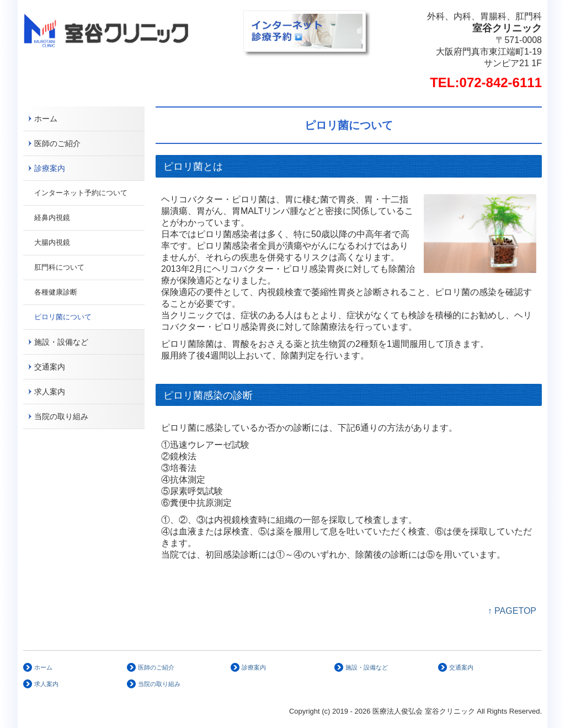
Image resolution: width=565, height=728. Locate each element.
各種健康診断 (56, 292)
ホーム (46, 119)
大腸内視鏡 (52, 242)
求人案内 (50, 392)
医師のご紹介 (57, 143)
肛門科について (59, 267)
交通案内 (50, 367)
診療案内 (50, 168)
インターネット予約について (81, 193)
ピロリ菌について (63, 317)
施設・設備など (61, 342)
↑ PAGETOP (512, 611)
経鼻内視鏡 (52, 218)
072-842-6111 (501, 82)
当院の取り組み (61, 416)
